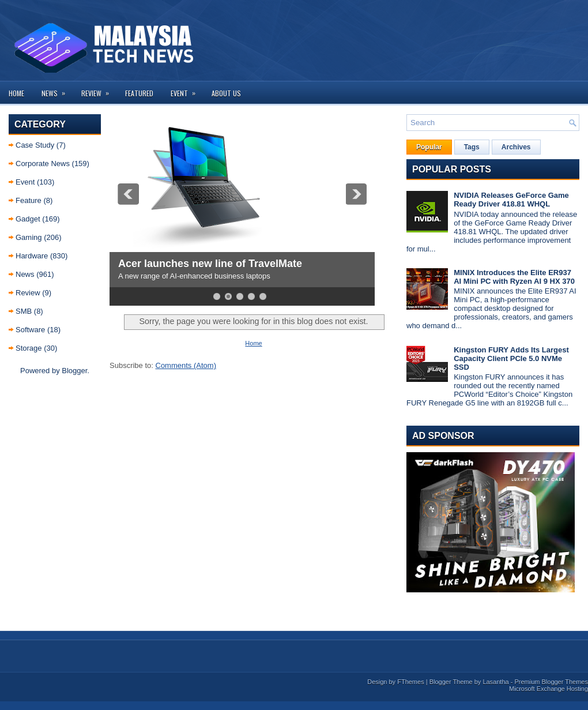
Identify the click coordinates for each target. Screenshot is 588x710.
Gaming (29, 237)
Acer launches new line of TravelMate (210, 264)
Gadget (28, 219)
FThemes (410, 682)
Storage (29, 348)
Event (187, 90)
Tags (472, 147)
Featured (139, 93)
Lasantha (495, 682)
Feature (29, 200)
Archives (516, 147)
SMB (24, 311)
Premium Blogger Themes (551, 682)
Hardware (32, 256)
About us (226, 93)
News (57, 90)
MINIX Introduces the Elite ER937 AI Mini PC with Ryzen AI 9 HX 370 (514, 277)
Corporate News (43, 164)
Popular (429, 147)
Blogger (74, 371)
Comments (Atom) (186, 365)
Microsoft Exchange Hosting (549, 689)
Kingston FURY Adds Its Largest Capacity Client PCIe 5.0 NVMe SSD (511, 358)
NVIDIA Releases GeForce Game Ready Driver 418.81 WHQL (511, 200)
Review (99, 90)
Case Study (35, 145)
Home (16, 93)
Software (30, 330)
